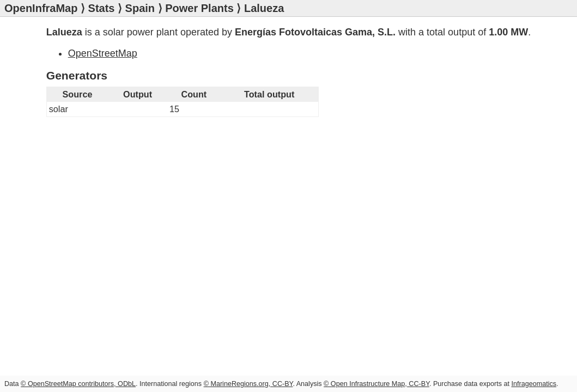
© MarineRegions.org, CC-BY (248, 384)
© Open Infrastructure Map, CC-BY (376, 384)
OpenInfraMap (41, 8)
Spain (140, 8)
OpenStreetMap (103, 53)
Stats (102, 8)
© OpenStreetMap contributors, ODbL (78, 384)
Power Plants (199, 8)
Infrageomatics (534, 384)
